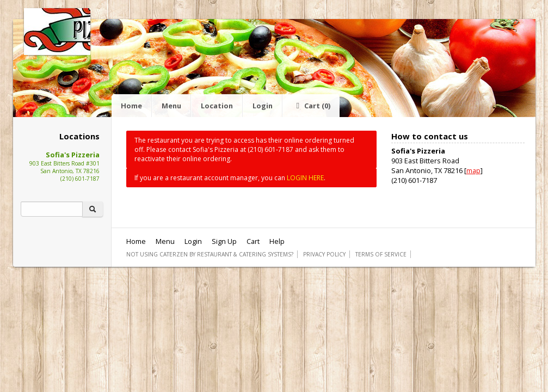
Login (263, 106)
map (473, 170)
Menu (171, 106)
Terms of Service (381, 254)
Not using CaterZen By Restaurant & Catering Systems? (210, 254)
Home (131, 106)
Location (217, 106)
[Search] (52, 209)
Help (277, 241)
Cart (311, 106)
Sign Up (224, 241)
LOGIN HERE (305, 178)
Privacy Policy (324, 254)
